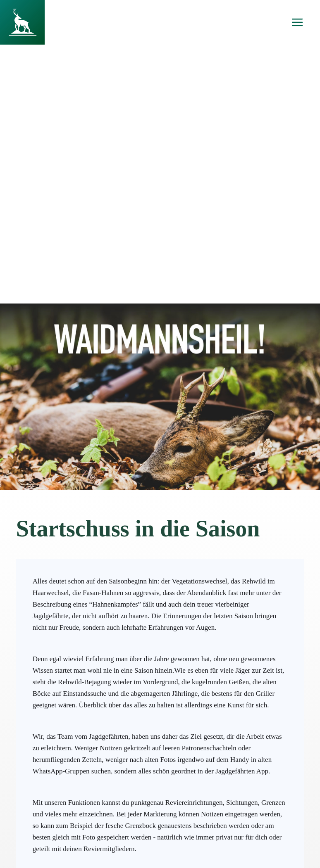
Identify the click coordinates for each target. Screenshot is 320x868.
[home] (22, 22)
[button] (297, 22)
